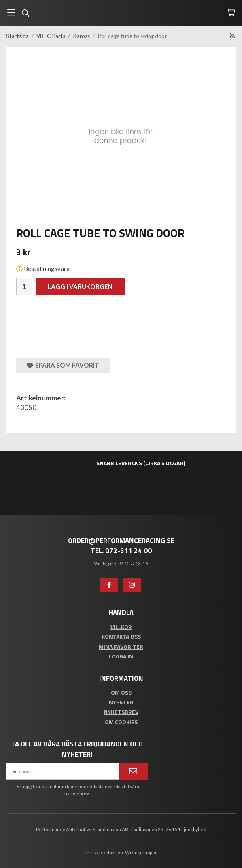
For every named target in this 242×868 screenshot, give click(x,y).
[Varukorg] (231, 12)
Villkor (121, 627)
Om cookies (121, 722)
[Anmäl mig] (133, 771)
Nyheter (121, 702)
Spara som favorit (63, 365)
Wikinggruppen (141, 852)
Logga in (121, 656)
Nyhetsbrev (121, 712)
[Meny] (11, 12)
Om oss (121, 692)
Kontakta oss (121, 636)
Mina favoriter (121, 647)
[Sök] (25, 13)
